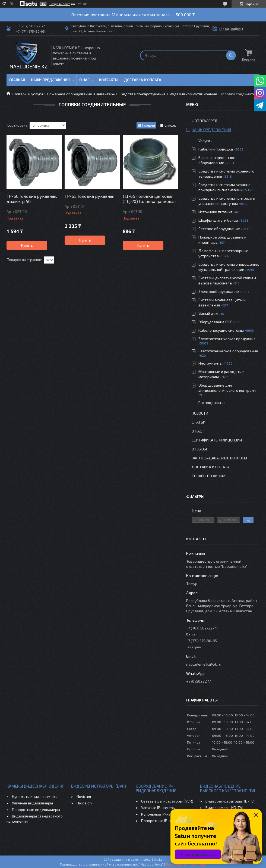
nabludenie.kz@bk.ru (204, 664)
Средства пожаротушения (142, 94)
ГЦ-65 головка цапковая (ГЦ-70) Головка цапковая (149, 199)
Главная (17, 80)
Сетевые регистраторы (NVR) (167, 801)
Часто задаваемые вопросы (219, 458)
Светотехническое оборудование (228, 351)
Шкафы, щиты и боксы (218, 220)
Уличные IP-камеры (158, 808)
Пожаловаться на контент (186, 864)
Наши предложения (50, 80)
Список (170, 125)
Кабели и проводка (216, 149)
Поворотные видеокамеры (36, 809)
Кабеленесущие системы (221, 330)
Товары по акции (208, 476)
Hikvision (84, 803)
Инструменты (210, 363)
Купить (27, 245)
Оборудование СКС (215, 322)
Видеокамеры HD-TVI (224, 808)
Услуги (204, 141)
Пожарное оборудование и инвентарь (81, 94)
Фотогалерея (204, 121)
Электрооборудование (219, 291)
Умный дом (208, 313)
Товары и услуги (28, 94)
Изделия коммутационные (193, 94)
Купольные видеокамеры (35, 796)
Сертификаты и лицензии (217, 440)
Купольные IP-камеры (161, 814)
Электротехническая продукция (227, 339)
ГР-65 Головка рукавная (89, 196)
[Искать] (231, 55)
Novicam (84, 796)
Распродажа (210, 402)
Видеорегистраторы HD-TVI (230, 801)
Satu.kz (157, 859)
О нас (84, 80)
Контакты (109, 80)
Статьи (199, 422)
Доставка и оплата (143, 80)
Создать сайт (60, 4)
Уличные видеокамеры (32, 803)
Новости (200, 413)
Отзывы (199, 449)
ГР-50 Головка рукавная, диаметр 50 (32, 199)
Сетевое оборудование (219, 229)
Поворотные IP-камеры (162, 821)
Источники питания (216, 212)
